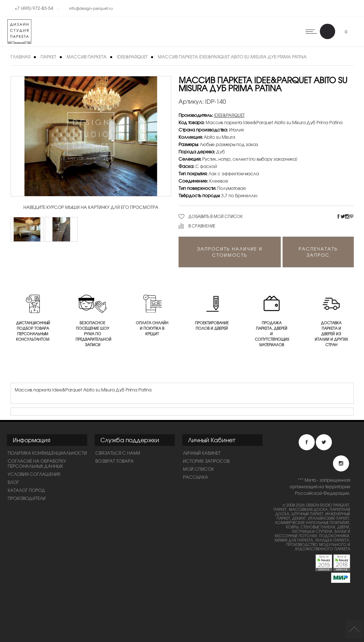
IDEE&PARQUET (132, 57)
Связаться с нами (118, 453)
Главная (20, 57)
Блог (13, 482)
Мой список (198, 469)
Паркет (48, 57)
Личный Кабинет (202, 453)
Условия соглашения (34, 474)
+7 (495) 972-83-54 (34, 8)
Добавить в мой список (216, 216)
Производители (27, 498)
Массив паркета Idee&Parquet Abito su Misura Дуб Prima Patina (232, 57)
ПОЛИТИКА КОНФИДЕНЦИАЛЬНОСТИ (47, 453)
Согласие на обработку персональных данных (37, 463)
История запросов (206, 461)
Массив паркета (87, 57)
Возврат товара (114, 461)
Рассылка (196, 477)
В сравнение (202, 226)
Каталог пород (26, 490)
